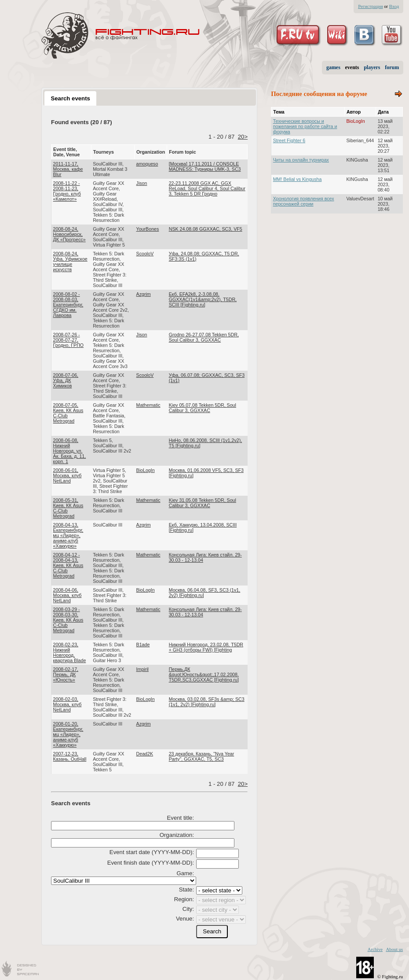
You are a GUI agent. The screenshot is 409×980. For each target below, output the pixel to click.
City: (188, 909)
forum (392, 67)
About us (394, 949)
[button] (212, 932)
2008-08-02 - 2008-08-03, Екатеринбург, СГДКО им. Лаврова (68, 305)
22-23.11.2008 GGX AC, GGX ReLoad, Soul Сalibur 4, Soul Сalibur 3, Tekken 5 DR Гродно (207, 188)
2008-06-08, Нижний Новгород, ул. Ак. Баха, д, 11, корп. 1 (70, 451)
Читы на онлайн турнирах (301, 160)
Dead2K (145, 754)
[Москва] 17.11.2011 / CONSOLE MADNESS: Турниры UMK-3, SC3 (205, 166)
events (352, 67)
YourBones (148, 229)
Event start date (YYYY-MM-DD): (152, 852)
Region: (184, 899)
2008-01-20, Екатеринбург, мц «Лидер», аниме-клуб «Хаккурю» (68, 734)
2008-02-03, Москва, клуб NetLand (68, 704)
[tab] (70, 98)
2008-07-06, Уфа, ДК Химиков (66, 380)
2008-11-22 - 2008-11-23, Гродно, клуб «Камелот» (67, 191)
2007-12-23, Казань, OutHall (70, 756)
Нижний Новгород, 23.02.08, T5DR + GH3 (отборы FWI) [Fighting (206, 647)
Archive (375, 949)
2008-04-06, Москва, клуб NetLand (68, 595)
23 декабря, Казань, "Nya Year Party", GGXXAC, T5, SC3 (202, 756)
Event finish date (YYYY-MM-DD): (151, 863)
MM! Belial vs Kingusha (298, 179)
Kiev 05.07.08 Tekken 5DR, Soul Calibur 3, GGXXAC (203, 408)
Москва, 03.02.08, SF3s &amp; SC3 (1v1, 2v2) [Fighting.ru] (207, 702)
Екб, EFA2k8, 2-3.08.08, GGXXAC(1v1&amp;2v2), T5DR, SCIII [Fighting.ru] (203, 299)
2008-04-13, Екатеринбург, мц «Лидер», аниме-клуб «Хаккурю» (68, 535)
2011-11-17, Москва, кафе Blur (68, 169)
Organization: (177, 835)
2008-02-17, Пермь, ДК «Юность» (66, 674)
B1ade (143, 645)
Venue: (185, 919)
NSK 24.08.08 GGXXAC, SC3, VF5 (206, 229)
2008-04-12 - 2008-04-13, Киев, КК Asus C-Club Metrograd (68, 565)
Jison (142, 183)
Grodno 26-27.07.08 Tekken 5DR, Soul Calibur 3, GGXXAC (204, 337)
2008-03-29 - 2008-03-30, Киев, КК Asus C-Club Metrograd (68, 620)
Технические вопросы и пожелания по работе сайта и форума (305, 126)
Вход (394, 6)
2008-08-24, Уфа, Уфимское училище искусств (70, 262)
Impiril (142, 669)
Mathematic (148, 405)
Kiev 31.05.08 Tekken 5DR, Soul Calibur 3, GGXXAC (203, 503)
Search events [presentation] (70, 98)
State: (186, 890)
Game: (186, 873)
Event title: (181, 818)
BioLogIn (146, 470)
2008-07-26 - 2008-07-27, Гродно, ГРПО (69, 340)
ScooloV (145, 254)
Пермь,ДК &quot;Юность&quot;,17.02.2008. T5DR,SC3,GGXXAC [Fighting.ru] (204, 674)
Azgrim (144, 294)
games (333, 67)
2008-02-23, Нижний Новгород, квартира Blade (70, 652)
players (372, 67)
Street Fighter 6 (289, 140)
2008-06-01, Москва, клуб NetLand (68, 475)
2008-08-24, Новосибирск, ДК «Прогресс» (69, 234)
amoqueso (147, 164)
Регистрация (370, 6)
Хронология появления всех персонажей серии (304, 201)
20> (243, 137)
